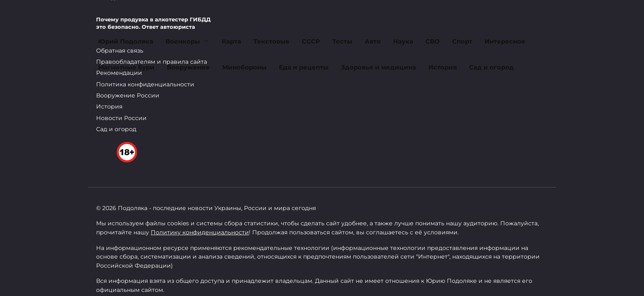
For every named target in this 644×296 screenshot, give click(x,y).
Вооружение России (128, 95)
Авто (373, 41)
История (443, 67)
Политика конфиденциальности (145, 84)
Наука (403, 41)
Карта (231, 41)
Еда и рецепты (304, 67)
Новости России (121, 118)
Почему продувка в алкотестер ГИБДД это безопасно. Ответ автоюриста (153, 23)
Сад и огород (491, 67)
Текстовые (271, 41)
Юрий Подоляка (126, 41)
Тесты (342, 41)
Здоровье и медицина (378, 67)
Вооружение (188, 67)
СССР (311, 41)
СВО (433, 41)
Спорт (462, 41)
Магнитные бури (126, 67)
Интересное (505, 41)
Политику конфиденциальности (200, 232)
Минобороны (244, 67)
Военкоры (183, 41)
